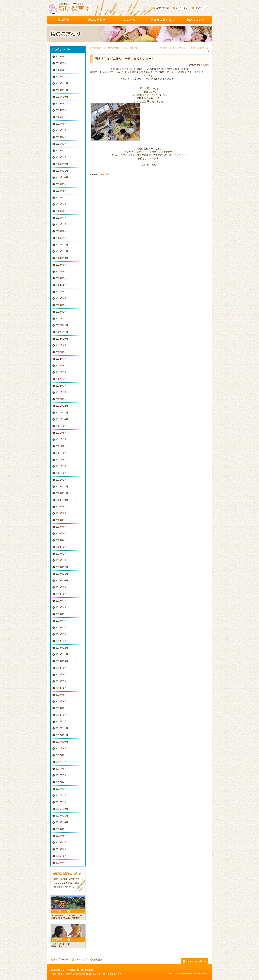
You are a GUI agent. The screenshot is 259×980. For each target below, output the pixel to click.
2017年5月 (61, 775)
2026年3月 (61, 63)
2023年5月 (61, 292)
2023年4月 (61, 298)
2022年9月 (61, 345)
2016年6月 (61, 849)
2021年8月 (61, 433)
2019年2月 (61, 634)
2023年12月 (62, 245)
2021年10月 (62, 419)
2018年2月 (61, 715)
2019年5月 (61, 614)
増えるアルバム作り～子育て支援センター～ (125, 59)
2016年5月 (61, 856)
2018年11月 (62, 654)
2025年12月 (62, 83)
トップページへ (200, 8)
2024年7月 (61, 198)
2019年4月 (61, 621)
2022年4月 (61, 379)
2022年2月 (61, 392)
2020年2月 (61, 554)
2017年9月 (61, 748)
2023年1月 (61, 319)
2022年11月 (62, 332)
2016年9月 (61, 829)
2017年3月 (61, 789)
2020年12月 (62, 487)
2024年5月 (61, 211)
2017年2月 (61, 795)
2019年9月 (61, 587)
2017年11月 (62, 735)
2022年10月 (62, 339)
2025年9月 (61, 104)
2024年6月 (61, 204)
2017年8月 (61, 755)
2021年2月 (61, 473)
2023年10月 (62, 258)
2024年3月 (61, 224)
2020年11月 (62, 493)
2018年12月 (62, 648)
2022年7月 (61, 359)
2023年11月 (62, 251)
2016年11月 (62, 816)
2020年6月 (61, 527)
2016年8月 (61, 836)
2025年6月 (61, 124)
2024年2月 (61, 231)
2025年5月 (61, 130)
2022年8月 (61, 352)
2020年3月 (61, 547)
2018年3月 (61, 708)
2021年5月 (61, 453)
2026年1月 (61, 77)
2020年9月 (61, 507)
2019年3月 (61, 628)
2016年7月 (61, 842)
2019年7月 (61, 601)
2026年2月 (61, 70)
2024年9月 (61, 184)
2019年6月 (61, 607)
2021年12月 (62, 406)
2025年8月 (61, 110)
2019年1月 (61, 641)
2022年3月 (61, 386)
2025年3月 (61, 144)
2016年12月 (62, 809)
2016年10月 (62, 822)
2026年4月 (61, 57)
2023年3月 (61, 305)
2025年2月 (61, 151)
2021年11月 (62, 413)
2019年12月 (62, 567)
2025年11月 (62, 90)
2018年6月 (61, 688)
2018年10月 (62, 661)
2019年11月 (62, 574)
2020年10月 (62, 500)
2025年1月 (61, 157)
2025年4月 (61, 137)
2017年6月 (61, 769)
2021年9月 (61, 426)
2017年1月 (61, 802)
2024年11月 (62, 171)
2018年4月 (61, 701)
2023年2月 (61, 312)
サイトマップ (180, 8)
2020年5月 (61, 534)
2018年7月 (61, 681)
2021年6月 (61, 446)
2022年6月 (61, 366)
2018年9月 (61, 668)
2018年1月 (61, 722)
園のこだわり (96, 20)
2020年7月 (61, 520)
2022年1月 (61, 399)
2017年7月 (61, 762)
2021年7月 (61, 439)
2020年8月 (61, 513)
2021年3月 (61, 466)
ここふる (129, 20)
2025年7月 (61, 117)
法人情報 (96, 960)
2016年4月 (61, 863)
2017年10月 (62, 742)
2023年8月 (61, 272)
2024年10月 (62, 177)
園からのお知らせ (163, 20)
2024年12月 (62, 164)
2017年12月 (62, 728)
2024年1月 (61, 238)
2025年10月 (62, 97)
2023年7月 (61, 278)
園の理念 (63, 20)
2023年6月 (61, 285)
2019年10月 (62, 581)
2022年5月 (61, 372)
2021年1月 (61, 480)
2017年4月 (61, 782)
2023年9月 (61, 265)
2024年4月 (61, 218)
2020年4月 (61, 540)
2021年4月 (61, 460)
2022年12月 (62, 325)
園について (196, 20)
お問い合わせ (161, 8)
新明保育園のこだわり (108, 174)
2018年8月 (61, 675)
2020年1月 (61, 560)
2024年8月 (61, 191)
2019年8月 (61, 594)
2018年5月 (61, 695)
